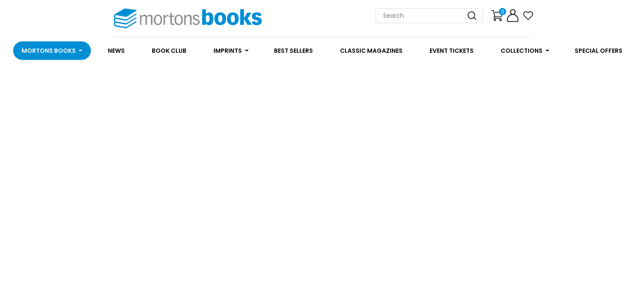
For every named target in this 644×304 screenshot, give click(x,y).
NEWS (116, 51)
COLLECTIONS (522, 51)
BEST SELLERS (293, 51)
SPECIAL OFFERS (599, 51)
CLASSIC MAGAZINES (371, 51)
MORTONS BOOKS (49, 51)
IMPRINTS (228, 51)
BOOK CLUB (169, 51)
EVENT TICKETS (452, 51)
